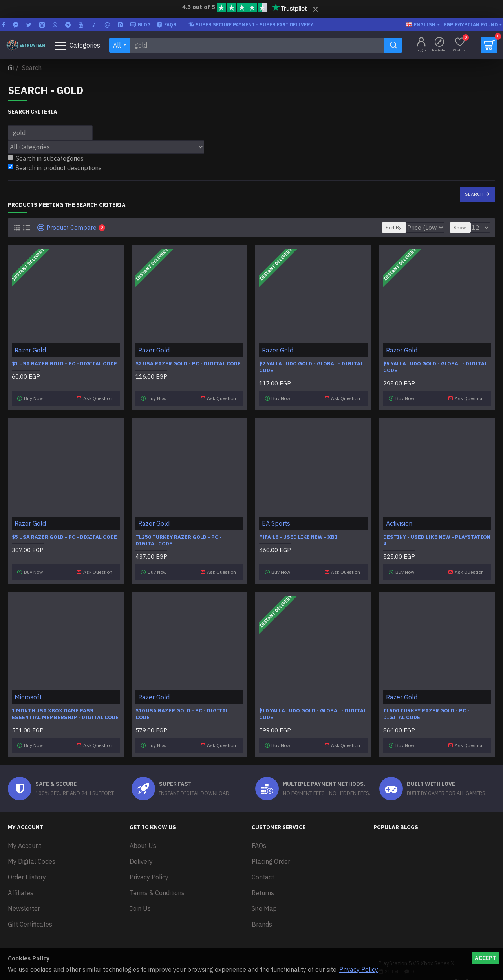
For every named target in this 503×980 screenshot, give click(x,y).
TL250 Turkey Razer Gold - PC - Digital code (179, 536)
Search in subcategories (46, 158)
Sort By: (390, 227)
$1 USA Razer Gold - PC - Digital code (64, 364)
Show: (464, 227)
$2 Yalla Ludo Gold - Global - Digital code (311, 367)
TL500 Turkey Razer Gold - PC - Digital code (426, 705)
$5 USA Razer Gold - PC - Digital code (64, 533)
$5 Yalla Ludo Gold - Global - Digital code (435, 367)
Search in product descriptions (55, 168)
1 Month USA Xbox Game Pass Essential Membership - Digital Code (65, 705)
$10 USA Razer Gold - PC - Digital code (182, 705)
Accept (485, 958)
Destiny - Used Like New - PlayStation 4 (437, 536)
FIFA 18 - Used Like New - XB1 (298, 533)
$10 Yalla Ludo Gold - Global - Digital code (313, 705)
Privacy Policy (359, 969)
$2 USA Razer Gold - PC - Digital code (188, 364)
